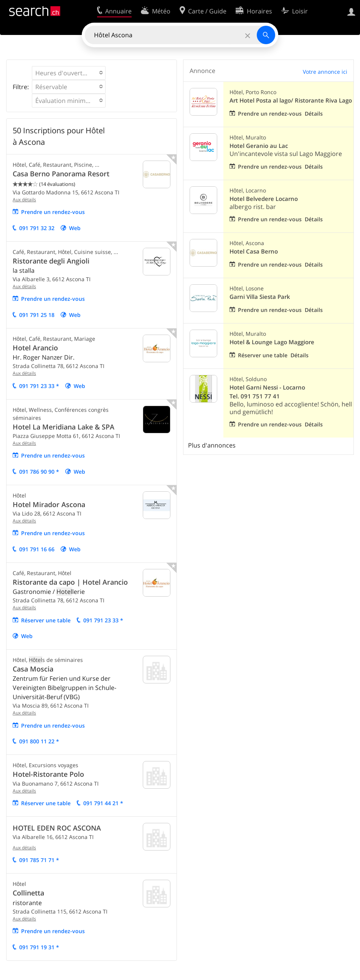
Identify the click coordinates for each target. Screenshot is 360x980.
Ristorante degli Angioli (51, 261)
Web (75, 228)
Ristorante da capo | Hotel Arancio (70, 582)
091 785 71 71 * (39, 860)
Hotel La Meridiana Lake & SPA (64, 427)
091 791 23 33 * (39, 386)
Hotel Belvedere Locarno (264, 199)
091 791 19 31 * (39, 947)
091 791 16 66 (37, 549)
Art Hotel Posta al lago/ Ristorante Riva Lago (291, 100)
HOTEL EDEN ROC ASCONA (57, 828)
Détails (314, 114)
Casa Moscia (33, 669)
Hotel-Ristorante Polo (48, 774)
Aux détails (24, 200)
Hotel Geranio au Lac (259, 146)
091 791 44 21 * (103, 803)
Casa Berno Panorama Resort (61, 174)
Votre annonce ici (325, 72)
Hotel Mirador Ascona (49, 504)
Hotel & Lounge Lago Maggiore (272, 342)
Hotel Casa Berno (254, 251)
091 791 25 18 (37, 315)
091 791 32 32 (37, 228)
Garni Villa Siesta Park (260, 297)
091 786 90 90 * (39, 472)
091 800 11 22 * (39, 741)
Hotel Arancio (35, 348)
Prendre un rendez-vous (53, 212)
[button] (69, 73)
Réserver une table (46, 620)
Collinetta (28, 893)
